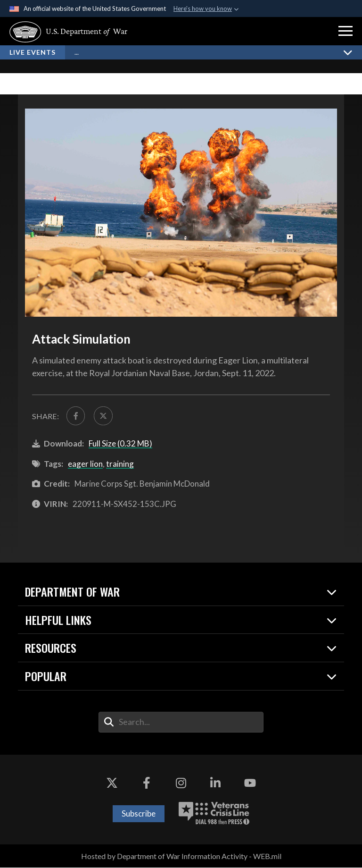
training (120, 464)
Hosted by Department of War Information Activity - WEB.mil (181, 856)
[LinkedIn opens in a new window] (215, 784)
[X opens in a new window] (112, 784)
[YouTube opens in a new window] (250, 784)
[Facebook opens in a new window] (147, 784)
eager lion (85, 464)
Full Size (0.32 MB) (120, 444)
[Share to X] (104, 416)
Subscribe (139, 814)
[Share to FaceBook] (76, 416)
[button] (346, 31)
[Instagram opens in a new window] (181, 784)
